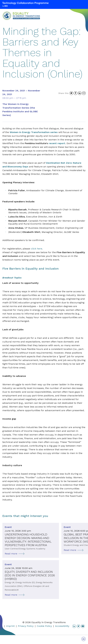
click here (36, 249)
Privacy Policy (26, 626)
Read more (11, 554)
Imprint (10, 626)
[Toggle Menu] (84, 639)
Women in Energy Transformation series (34, 132)
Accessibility (62, 626)
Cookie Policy (44, 626)
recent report (57, 143)
